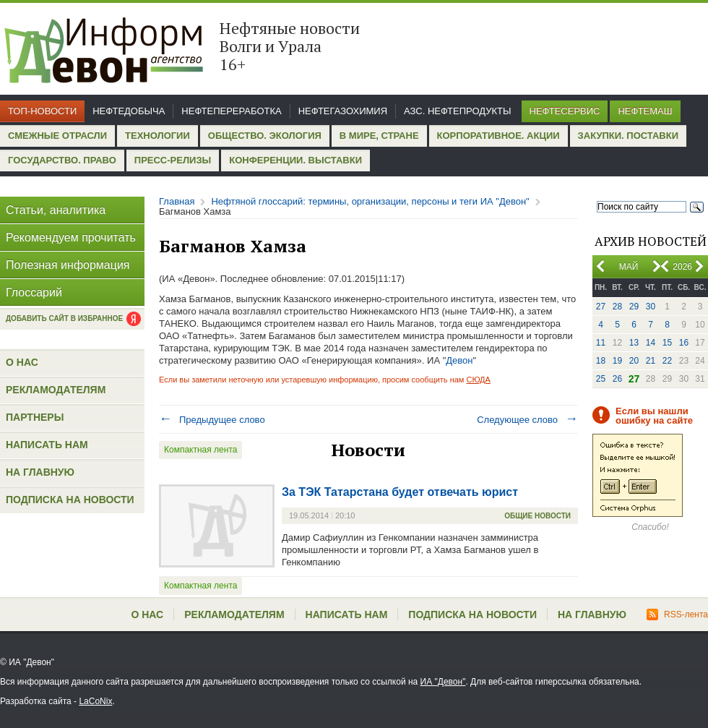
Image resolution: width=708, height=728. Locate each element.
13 (634, 343)
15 (667, 343)
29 (634, 307)
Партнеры (35, 417)
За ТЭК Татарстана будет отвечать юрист (400, 492)
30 (651, 307)
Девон (459, 360)
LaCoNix (95, 701)
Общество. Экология (265, 136)
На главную (40, 472)
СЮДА (478, 380)
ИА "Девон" (443, 682)
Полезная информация (68, 265)
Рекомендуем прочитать (71, 237)
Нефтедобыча (129, 111)
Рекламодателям (56, 390)
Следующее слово (527, 420)
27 (601, 307)
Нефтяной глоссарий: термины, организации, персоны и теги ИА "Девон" (370, 201)
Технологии (157, 136)
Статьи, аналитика (56, 210)
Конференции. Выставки (295, 160)
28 (617, 307)
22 (667, 361)
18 (601, 361)
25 (601, 379)
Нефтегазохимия (343, 111)
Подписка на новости (70, 500)
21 (651, 361)
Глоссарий (34, 292)
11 (601, 343)
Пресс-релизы (173, 160)
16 (684, 343)
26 (617, 379)
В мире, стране (379, 136)
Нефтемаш (645, 111)
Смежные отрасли (57, 136)
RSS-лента (677, 614)
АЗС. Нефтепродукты (457, 111)
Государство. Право (62, 160)
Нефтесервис (565, 111)
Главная (177, 201)
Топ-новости (42, 111)
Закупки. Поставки (628, 136)
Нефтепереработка (231, 111)
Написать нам (47, 445)
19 (617, 361)
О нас (22, 362)
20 (634, 361)
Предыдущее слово (212, 420)
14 (651, 343)
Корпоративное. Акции (498, 136)
